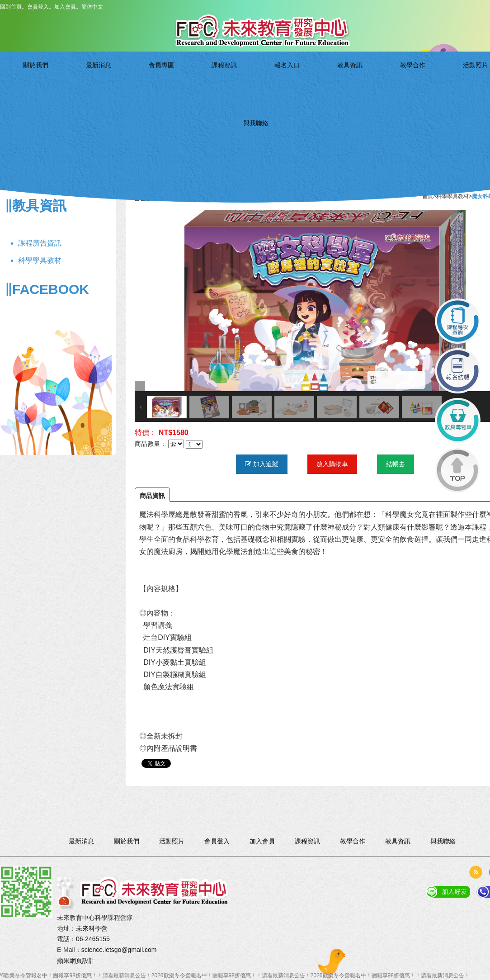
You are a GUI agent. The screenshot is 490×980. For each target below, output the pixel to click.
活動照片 (396, 80)
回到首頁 (11, 7)
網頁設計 (82, 961)
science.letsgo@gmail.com (119, 950)
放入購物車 (332, 464)
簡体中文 (92, 7)
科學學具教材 (40, 260)
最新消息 (128, 80)
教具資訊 (307, 80)
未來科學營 (92, 928)
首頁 (428, 196)
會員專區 (173, 80)
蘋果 (63, 961)
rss (476, 872)
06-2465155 (93, 939)
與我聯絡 (441, 80)
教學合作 (351, 80)
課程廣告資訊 (40, 243)
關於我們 (83, 80)
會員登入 (38, 7)
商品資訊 (152, 496)
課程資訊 (218, 80)
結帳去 (396, 464)
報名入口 (262, 80)
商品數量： (151, 444)
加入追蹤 (262, 464)
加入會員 (65, 7)
